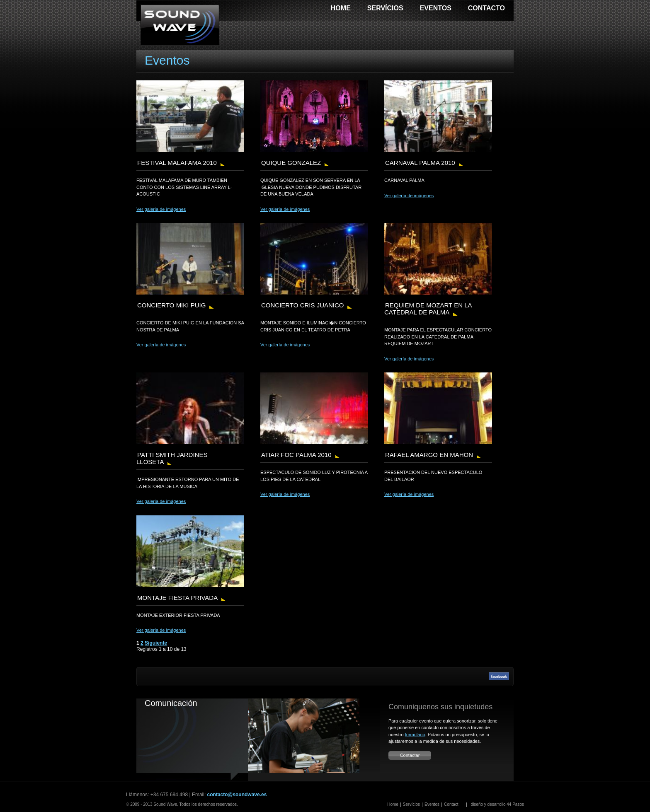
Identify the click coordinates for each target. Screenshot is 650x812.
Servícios (385, 8)
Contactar (410, 755)
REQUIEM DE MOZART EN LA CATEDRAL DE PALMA (428, 309)
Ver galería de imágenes (161, 209)
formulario (415, 735)
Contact (451, 804)
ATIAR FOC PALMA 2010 (296, 455)
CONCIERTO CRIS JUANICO (302, 305)
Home (341, 8)
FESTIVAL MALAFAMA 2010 (177, 163)
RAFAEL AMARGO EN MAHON (429, 455)
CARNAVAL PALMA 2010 (420, 163)
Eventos (436, 8)
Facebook (499, 677)
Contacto (486, 8)
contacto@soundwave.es (237, 795)
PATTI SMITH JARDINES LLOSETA (172, 458)
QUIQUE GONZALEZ (291, 163)
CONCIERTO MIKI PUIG (171, 305)
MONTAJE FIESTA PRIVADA (177, 598)
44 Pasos (515, 804)
